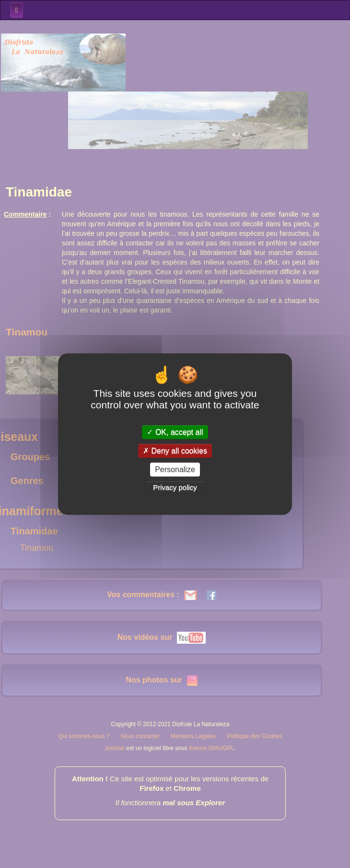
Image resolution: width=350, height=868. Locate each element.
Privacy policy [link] (175, 487)
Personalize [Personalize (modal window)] (175, 469)
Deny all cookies (175, 451)
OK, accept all (175, 432)
